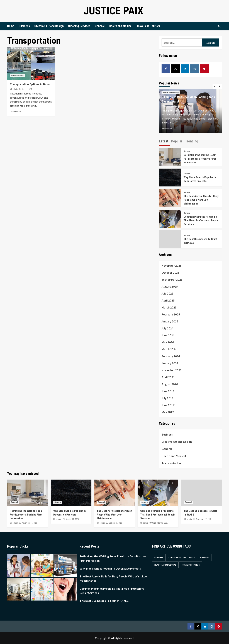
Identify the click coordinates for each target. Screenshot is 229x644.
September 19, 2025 (160, 523)
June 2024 (168, 335)
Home (11, 26)
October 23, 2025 (115, 523)
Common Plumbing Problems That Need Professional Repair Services (201, 220)
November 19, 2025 (30, 523)
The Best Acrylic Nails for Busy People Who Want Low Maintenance (201, 200)
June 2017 (168, 405)
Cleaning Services (79, 26)
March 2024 (169, 349)
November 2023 (172, 370)
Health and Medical (121, 26)
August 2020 (170, 384)
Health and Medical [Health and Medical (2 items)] (165, 565)
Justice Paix (114, 11)
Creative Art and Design (49, 26)
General (100, 26)
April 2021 (168, 377)
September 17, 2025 (204, 519)
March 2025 (169, 307)
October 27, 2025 (72, 519)
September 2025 (172, 280)
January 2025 (170, 321)
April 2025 (168, 300)
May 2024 (168, 342)
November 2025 (172, 266)
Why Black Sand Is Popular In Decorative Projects (110, 568)
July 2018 (167, 398)
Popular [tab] (177, 141)
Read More (15, 112)
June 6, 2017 (27, 89)
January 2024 (170, 363)
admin (15, 89)
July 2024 (167, 328)
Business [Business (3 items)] (159, 557)
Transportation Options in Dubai (30, 84)
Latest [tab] (164, 141)
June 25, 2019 (179, 106)
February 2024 (171, 356)
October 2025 (170, 273)
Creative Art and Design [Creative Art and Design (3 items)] (182, 557)
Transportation (17, 75)
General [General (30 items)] (205, 557)
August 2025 (170, 286)
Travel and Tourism (148, 26)
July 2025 (167, 293)
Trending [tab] (192, 141)
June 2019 (168, 391)
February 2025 (171, 314)
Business (24, 26)
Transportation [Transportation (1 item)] (191, 565)
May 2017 (168, 412)
